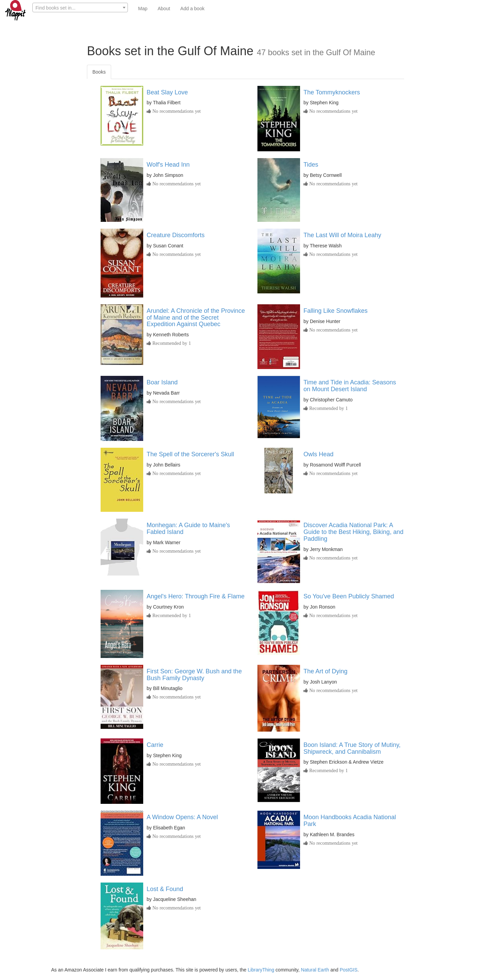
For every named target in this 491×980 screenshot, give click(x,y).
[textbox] (80, 8)
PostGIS (348, 970)
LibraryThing (261, 970)
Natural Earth (315, 970)
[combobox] (80, 7)
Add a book (192, 9)
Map (143, 9)
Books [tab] (99, 72)
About (164, 9)
